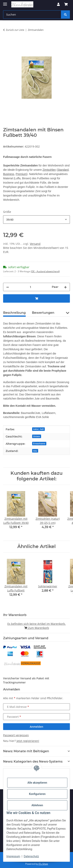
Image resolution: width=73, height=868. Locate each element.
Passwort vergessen (16, 735)
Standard (63, 170)
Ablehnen (37, 805)
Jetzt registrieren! (28, 741)
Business (9, 174)
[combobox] (36, 220)
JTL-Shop (43, 864)
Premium (21, 174)
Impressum (13, 856)
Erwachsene (39, 444)
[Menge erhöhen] (65, 287)
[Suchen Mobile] (32, 15)
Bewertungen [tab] (43, 313)
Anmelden (36, 727)
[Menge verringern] (8, 287)
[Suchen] (65, 15)
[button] (58, 4)
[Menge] (30, 287)
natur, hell (38, 429)
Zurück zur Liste (15, 30)
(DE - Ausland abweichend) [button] (45, 271)
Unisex (36, 436)
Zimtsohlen (49, 170)
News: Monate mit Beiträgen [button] (26, 751)
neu (35, 451)
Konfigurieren (37, 794)
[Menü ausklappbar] (5, 2)
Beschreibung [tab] (14, 313)
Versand (35, 244)
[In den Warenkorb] (6, 42)
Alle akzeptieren (37, 783)
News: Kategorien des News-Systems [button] (33, 761)
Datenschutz (31, 856)
